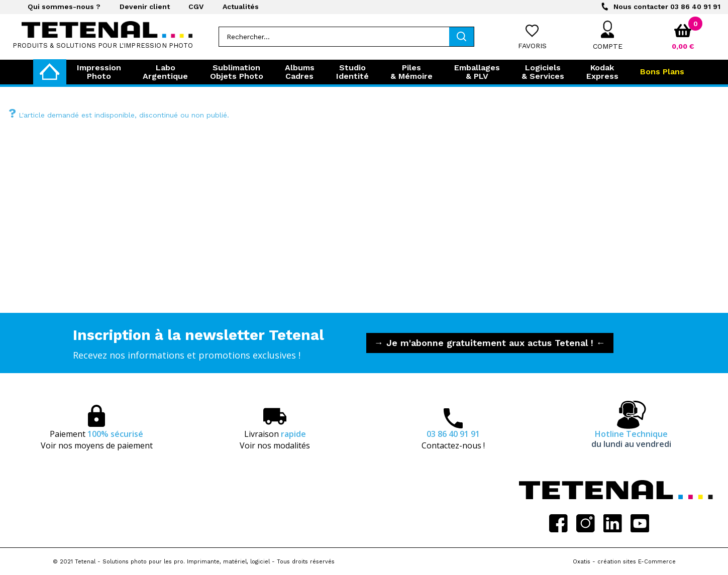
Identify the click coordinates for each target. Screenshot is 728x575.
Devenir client (145, 7)
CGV (196, 7)
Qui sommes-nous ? (64, 7)
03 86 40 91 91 (667, 7)
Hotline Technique (631, 439)
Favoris (532, 46)
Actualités (241, 7)
